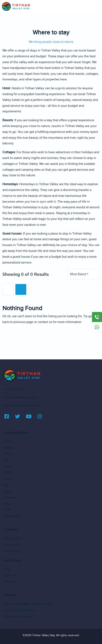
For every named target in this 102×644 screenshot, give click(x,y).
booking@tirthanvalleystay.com (23, 405)
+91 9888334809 (15, 389)
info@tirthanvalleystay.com (20, 397)
